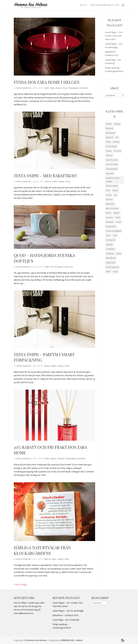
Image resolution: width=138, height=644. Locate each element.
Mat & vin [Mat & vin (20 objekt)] (109, 199)
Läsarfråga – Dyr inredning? (66, 620)
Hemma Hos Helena (36, 640)
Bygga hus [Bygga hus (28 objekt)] (110, 137)
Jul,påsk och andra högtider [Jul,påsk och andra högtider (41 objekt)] (113, 180)
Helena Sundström (23, 88)
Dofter (47, 88)
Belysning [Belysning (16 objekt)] (109, 128)
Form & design (56, 267)
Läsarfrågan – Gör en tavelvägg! (68, 611)
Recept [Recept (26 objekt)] (119, 222)
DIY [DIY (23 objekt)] (117, 137)
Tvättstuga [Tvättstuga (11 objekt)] (110, 254)
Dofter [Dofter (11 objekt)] (108, 142)
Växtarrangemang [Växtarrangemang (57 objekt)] (112, 267)
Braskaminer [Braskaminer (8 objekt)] (111, 133)
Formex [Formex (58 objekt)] (109, 151)
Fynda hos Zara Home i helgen (47, 82)
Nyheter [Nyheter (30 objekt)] (117, 213)
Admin (79, 640)
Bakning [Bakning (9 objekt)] (117, 124)
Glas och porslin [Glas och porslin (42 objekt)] (112, 160)
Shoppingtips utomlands (78, 88)
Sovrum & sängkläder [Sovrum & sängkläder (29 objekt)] (114, 231)
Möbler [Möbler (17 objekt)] (109, 213)
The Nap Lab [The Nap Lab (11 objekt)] (111, 240)
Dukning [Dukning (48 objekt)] (116, 142)
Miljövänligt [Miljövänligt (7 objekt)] (110, 204)
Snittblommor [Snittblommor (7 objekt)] (111, 227)
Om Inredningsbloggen (105, 5)
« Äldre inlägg (20, 584)
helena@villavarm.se (23, 613)
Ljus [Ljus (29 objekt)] (116, 195)
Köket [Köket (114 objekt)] (108, 190)
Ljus (71, 267)
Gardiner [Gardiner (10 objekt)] (109, 155)
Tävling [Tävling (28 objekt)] (119, 254)
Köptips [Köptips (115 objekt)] (115, 190)
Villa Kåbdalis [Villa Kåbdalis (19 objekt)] (111, 258)
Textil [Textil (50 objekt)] (115, 235)
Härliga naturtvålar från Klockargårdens (42, 550)
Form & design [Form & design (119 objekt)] (111, 146)
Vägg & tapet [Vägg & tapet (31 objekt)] (111, 263)
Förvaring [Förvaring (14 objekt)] (117, 151)
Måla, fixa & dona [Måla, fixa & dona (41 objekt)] (112, 208)
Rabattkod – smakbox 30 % (65, 615)
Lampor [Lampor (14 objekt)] (109, 195)
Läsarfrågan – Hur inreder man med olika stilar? (114, 36)
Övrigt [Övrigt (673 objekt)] (115, 272)
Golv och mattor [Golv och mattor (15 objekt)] (112, 164)
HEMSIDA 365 (67, 640)
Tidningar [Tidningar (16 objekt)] (109, 245)
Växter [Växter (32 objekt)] (108, 272)
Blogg (84, 5)
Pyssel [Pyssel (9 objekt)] (118, 217)
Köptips (59, 88)
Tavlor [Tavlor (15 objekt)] (108, 235)
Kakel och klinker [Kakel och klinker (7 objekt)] (112, 186)
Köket (52, 88)
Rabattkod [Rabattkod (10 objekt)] (110, 222)
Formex (66, 267)
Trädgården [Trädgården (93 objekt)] (110, 249)
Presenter (61, 458)
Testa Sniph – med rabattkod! (45, 176)
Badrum (49, 181)
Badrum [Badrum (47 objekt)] (109, 124)
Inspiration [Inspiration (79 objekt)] (110, 173)
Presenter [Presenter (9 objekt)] (109, 217)
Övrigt (65, 88)
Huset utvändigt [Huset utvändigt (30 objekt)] (112, 169)
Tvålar (67, 559)
